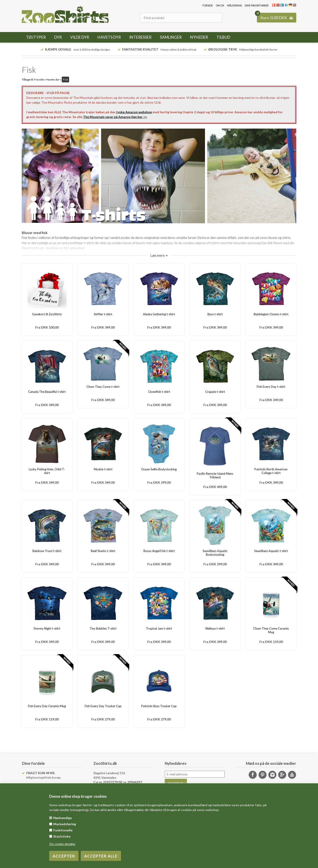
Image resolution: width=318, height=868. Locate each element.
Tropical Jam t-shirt (159, 628)
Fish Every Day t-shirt (271, 387)
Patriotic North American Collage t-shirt (271, 471)
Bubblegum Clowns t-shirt (271, 314)
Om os (220, 5)
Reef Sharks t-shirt (103, 551)
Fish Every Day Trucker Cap (103, 706)
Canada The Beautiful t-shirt (47, 392)
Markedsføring (65, 824)
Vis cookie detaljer (62, 844)
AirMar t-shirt (103, 314)
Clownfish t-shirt (159, 392)
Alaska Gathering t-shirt (159, 314)
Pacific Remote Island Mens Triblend (215, 475)
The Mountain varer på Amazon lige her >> (115, 117)
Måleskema (234, 5)
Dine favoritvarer (257, 5)
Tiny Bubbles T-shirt (103, 628)
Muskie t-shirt (103, 469)
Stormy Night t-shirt (47, 628)
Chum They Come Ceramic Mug (271, 630)
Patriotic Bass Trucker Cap (159, 706)
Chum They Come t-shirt (103, 387)
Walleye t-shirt (215, 628)
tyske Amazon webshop (134, 112)
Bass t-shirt (215, 314)
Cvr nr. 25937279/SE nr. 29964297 (118, 782)
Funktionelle (63, 830)
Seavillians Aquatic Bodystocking (215, 553)
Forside (208, 5)
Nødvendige (63, 818)
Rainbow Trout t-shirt (47, 551)
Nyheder (199, 37)
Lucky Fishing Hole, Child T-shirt (47, 471)
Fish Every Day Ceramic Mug (47, 706)
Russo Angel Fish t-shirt (159, 551)
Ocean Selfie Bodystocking (159, 469)
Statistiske (62, 836)
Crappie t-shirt (215, 392)
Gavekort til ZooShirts (47, 314)
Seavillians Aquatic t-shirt (271, 551)
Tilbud (223, 37)
